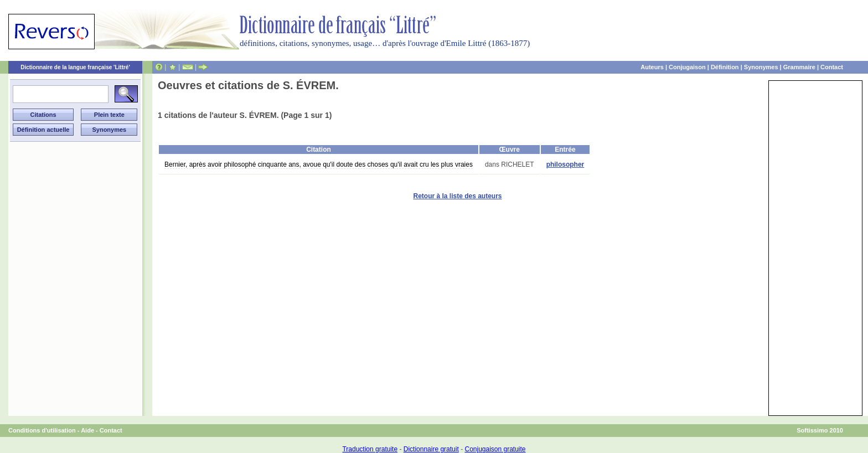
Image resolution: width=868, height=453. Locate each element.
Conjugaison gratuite (495, 449)
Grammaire (799, 67)
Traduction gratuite (370, 449)
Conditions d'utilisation (42, 430)
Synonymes (761, 67)
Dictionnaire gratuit (431, 449)
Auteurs (652, 67)
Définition (725, 67)
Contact (832, 67)
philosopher (565, 164)
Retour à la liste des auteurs (457, 196)
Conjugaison (687, 67)
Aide (87, 430)
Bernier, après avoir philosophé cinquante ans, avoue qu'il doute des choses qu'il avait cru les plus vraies (319, 164)
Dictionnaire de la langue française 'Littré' (75, 67)
